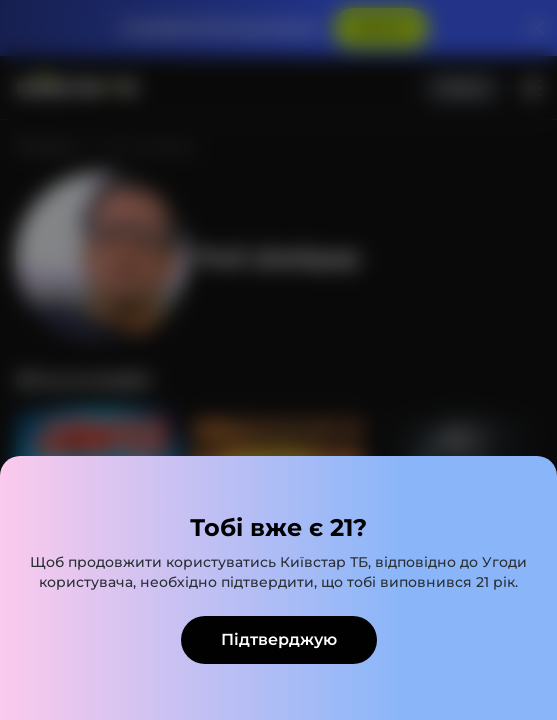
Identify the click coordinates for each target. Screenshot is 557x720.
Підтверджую (279, 639)
